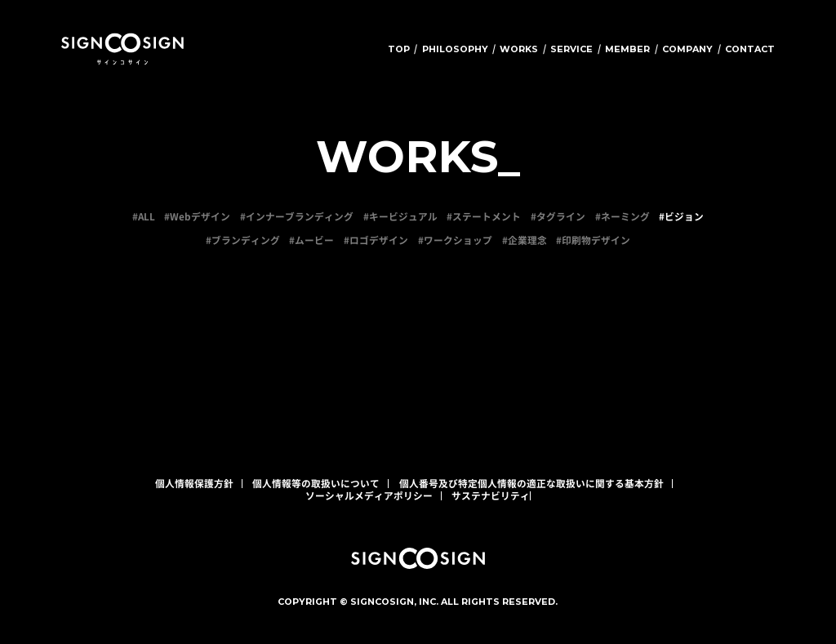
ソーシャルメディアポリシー (369, 495)
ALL (147, 217)
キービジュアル (403, 217)
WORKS (519, 49)
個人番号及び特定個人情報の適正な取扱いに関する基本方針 (531, 483)
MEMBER (627, 49)
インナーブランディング (300, 217)
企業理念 (527, 240)
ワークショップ (458, 240)
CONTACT (750, 49)
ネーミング (625, 217)
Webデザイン (200, 217)
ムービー (314, 240)
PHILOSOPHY (455, 49)
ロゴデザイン (379, 240)
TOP (399, 49)
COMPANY (687, 49)
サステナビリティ (491, 495)
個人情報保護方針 (194, 483)
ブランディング (246, 240)
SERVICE (571, 49)
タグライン (561, 217)
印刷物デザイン (596, 240)
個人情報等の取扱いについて (316, 483)
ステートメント (487, 217)
